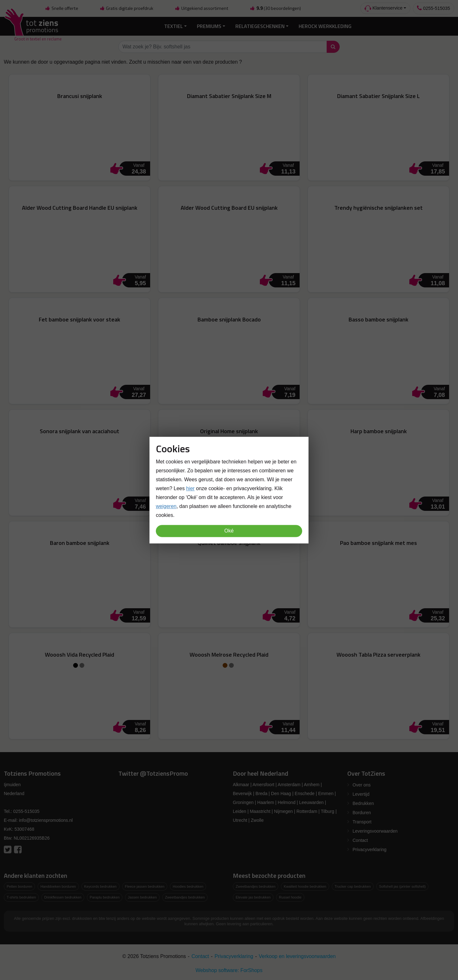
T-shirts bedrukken (21, 897)
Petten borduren (19, 886)
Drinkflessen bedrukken (63, 897)
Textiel (173, 26)
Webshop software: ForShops (229, 970)
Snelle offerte (61, 8)
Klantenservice (383, 8)
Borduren (362, 813)
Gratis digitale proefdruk (126, 8)
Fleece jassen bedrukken (145, 886)
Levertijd (361, 794)
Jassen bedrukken (142, 897)
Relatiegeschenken (260, 26)
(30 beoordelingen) (275, 8)
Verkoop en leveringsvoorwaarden (297, 956)
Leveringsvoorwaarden (375, 831)
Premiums (209, 26)
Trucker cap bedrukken (353, 886)
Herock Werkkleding (325, 26)
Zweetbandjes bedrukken (185, 897)
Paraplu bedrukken (105, 897)
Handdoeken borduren (58, 886)
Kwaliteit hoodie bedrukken (305, 886)
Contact (360, 840)
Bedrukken (363, 803)
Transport (362, 822)
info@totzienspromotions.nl (46, 820)
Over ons (362, 785)
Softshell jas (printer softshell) (402, 886)
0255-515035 (434, 8)
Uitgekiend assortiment (202, 8)
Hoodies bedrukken (188, 886)
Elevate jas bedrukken (253, 897)
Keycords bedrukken (101, 886)
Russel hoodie (290, 897)
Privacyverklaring (370, 850)
